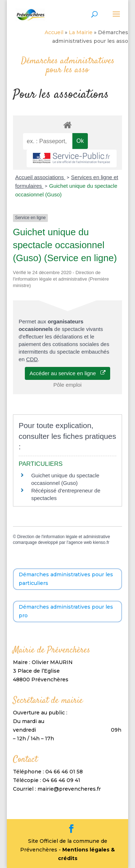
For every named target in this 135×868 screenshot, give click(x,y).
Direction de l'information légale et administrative (64, 537)
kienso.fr (101, 542)
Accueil (54, 32)
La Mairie (81, 32)
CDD (32, 359)
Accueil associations (40, 177)
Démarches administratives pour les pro (66, 611)
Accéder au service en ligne (67, 373)
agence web (80, 542)
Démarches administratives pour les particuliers (66, 579)
